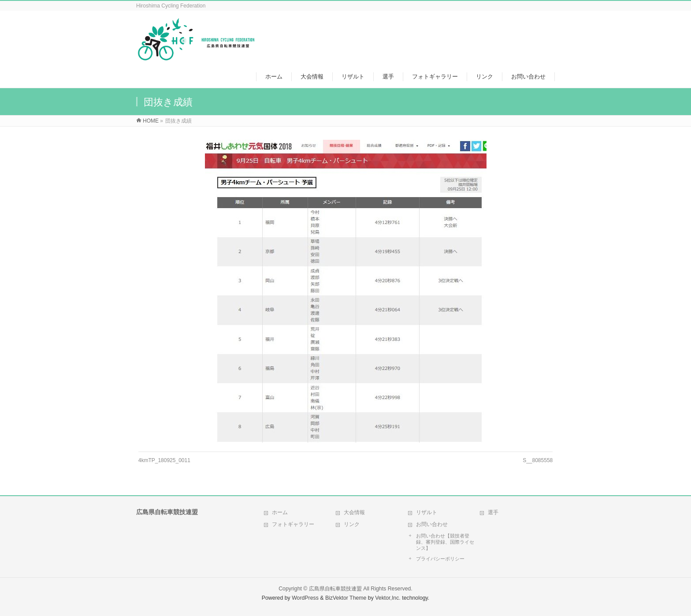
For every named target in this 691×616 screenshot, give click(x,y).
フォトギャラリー (293, 524)
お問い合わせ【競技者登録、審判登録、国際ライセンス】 (445, 542)
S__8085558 (538, 460)
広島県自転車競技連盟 (335, 589)
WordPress (305, 598)
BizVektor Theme (346, 598)
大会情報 (354, 512)
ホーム (280, 512)
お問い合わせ (432, 524)
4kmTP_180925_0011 (164, 460)
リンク (352, 524)
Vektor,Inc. (388, 598)
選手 (493, 512)
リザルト (427, 512)
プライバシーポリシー (440, 559)
